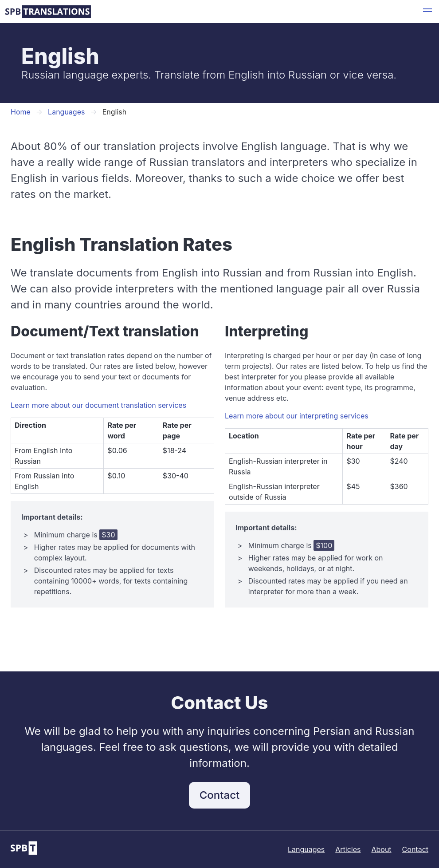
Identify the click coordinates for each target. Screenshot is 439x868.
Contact (219, 795)
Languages (66, 112)
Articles (348, 849)
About (381, 849)
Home (21, 112)
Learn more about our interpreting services (297, 416)
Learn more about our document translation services (98, 405)
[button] (427, 12)
